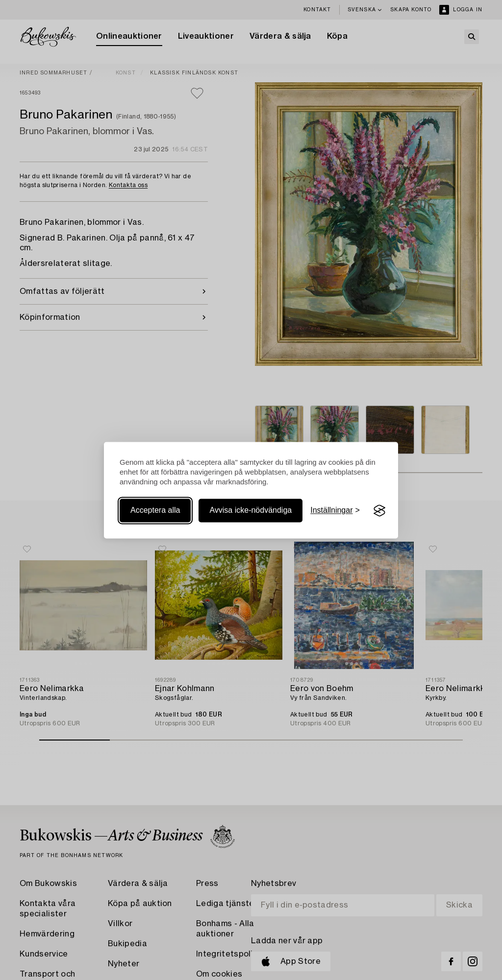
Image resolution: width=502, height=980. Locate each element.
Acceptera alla (155, 511)
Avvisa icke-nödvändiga (251, 511)
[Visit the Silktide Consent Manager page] (379, 511)
